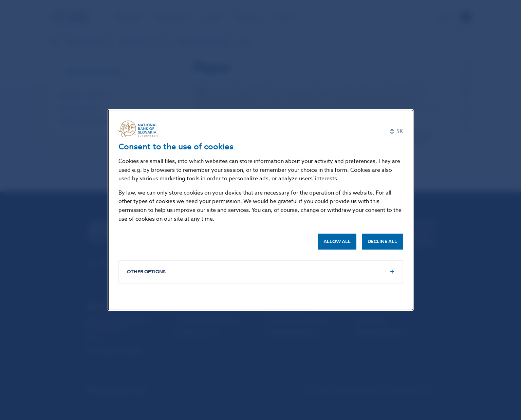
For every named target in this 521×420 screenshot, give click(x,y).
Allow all (337, 242)
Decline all (382, 242)
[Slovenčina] (396, 131)
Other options (146, 272)
